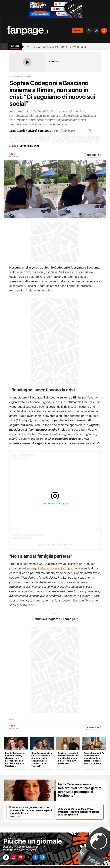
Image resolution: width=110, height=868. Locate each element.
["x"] (31, 858)
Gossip (15, 46)
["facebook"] (39, 858)
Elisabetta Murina (30, 146)
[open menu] (4, 47)
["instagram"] (14, 858)
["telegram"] (47, 858)
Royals (36, 47)
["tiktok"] (6, 858)
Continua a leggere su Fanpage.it (55, 619)
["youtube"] (22, 858)
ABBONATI (77, 31)
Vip (29, 47)
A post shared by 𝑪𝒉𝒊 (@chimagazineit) (55, 545)
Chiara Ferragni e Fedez (73, 47)
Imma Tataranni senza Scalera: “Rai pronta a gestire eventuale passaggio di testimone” (80, 790)
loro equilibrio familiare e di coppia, (50, 568)
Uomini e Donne (50, 47)
